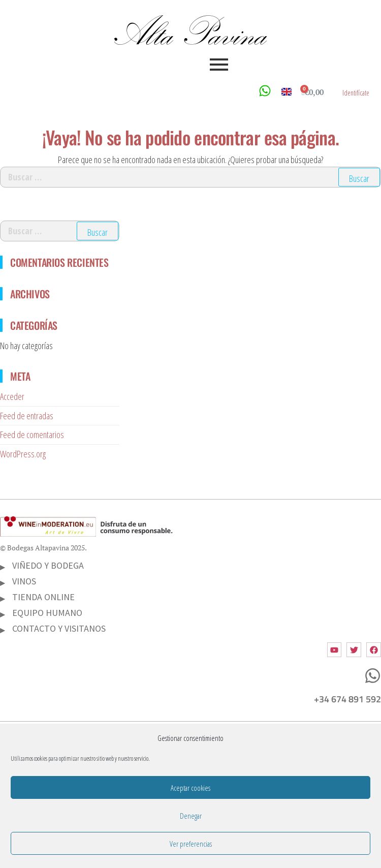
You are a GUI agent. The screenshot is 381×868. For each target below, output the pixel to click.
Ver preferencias (191, 844)
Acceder (12, 396)
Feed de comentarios (32, 435)
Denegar (191, 816)
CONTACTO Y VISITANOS (59, 628)
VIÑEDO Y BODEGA (48, 565)
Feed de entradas (27, 416)
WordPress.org (23, 454)
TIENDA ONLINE (43, 597)
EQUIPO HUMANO (47, 613)
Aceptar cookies (190, 788)
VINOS (24, 581)
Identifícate (356, 93)
